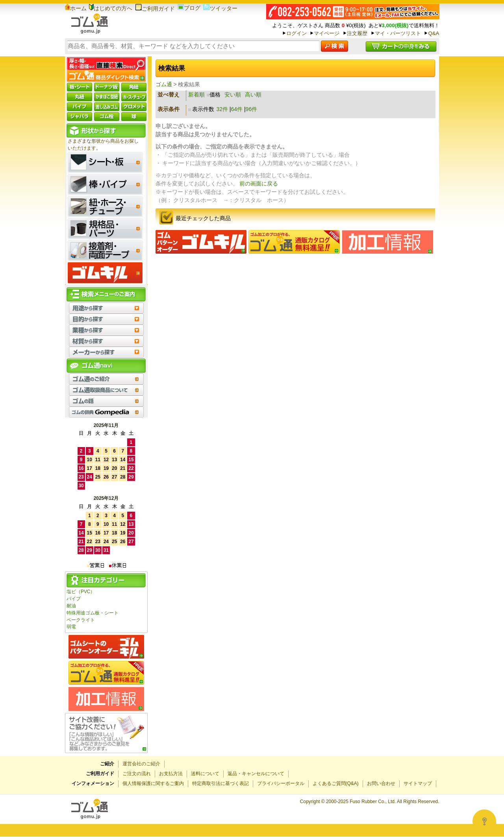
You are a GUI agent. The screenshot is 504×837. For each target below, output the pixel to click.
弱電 (71, 627)
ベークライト (81, 620)
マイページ (327, 33)
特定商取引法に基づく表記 (220, 783)
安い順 (233, 95)
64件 (237, 109)
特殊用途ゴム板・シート (93, 613)
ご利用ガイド (155, 9)
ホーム (76, 8)
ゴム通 (164, 84)
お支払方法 (171, 774)
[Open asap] (484, 821)
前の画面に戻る (259, 184)
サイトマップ (418, 783)
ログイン (296, 33)
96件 (252, 109)
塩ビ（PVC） (81, 592)
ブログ (189, 8)
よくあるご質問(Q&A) (336, 783)
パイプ (74, 599)
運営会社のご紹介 (141, 764)
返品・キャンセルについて (256, 774)
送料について (205, 774)
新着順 (196, 95)
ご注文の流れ (137, 774)
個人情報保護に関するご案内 (153, 783)
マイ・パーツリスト (398, 33)
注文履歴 (357, 33)
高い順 (253, 95)
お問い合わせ (381, 783)
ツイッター (220, 8)
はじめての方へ (111, 8)
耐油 (71, 606)
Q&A (434, 33)
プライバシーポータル (281, 783)
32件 (222, 109)
